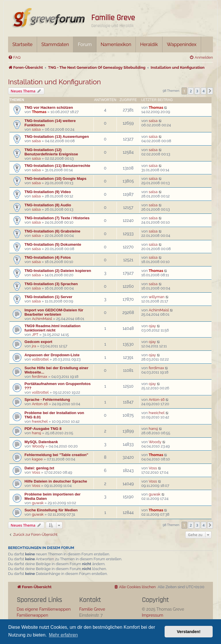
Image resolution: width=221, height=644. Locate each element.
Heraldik (149, 44)
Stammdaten (55, 44)
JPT (35, 335)
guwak (38, 503)
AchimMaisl (42, 319)
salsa (36, 129)
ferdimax (40, 377)
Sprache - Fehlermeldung (47, 400)
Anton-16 (40, 404)
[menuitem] (14, 57)
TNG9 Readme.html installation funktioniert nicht (53, 328)
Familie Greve (113, 18)
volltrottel (40, 359)
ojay (152, 326)
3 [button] (197, 91)
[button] (210, 91)
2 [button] (191, 91)
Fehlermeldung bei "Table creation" (56, 455)
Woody (38, 446)
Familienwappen (32, 615)
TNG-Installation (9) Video (48, 192)
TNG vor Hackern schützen (49, 107)
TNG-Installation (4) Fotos (48, 257)
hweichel (40, 421)
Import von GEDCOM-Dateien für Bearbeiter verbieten (54, 312)
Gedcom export (38, 342)
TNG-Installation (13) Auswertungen (57, 137)
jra (34, 346)
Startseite (22, 44)
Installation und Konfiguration (55, 82)
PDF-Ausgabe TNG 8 (43, 429)
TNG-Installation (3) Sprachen (51, 284)
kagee (37, 459)
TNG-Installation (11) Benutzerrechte (57, 166)
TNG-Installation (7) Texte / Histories (57, 218)
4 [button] (204, 91)
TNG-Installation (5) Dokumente (53, 244)
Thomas (39, 112)
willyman (157, 297)
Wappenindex (182, 44)
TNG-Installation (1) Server (48, 297)
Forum (85, 44)
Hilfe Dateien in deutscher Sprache (56, 481)
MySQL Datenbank (41, 442)
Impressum (153, 615)
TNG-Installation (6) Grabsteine (52, 231)
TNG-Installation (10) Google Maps (55, 179)
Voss (36, 472)
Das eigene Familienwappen (44, 609)
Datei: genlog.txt (39, 468)
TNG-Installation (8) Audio (48, 205)
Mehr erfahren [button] (63, 635)
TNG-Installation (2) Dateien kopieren (58, 271)
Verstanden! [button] (189, 632)
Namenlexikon (116, 44)
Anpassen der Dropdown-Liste (52, 355)
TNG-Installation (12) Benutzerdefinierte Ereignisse (51, 152)
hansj (37, 433)
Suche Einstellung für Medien (51, 510)
